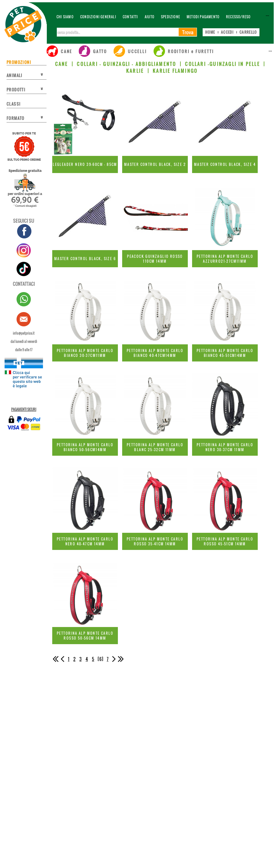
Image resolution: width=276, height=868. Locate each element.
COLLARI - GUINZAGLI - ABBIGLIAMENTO (126, 64)
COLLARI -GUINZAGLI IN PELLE (222, 64)
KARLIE (135, 71)
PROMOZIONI (19, 62)
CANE (62, 64)
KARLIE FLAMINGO (175, 71)
